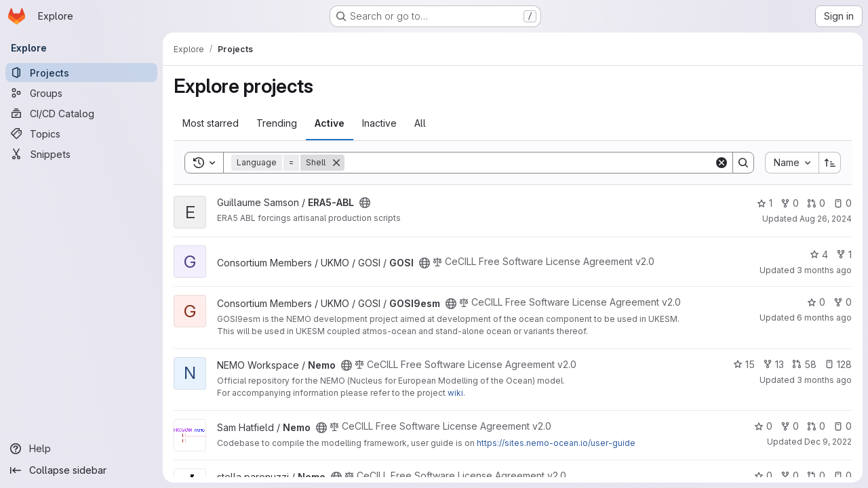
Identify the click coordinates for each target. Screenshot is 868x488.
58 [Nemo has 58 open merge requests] (804, 364)
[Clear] (722, 163)
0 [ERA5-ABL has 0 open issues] (843, 203)
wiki (455, 393)
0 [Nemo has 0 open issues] (843, 426)
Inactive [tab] (379, 123)
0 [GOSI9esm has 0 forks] (843, 302)
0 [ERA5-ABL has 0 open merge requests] (816, 203)
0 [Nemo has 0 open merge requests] (816, 426)
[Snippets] (81, 154)
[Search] (529, 163)
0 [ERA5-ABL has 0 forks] (790, 203)
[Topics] (81, 134)
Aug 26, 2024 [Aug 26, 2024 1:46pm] (826, 219)
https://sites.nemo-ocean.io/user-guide (556, 443)
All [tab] (420, 123)
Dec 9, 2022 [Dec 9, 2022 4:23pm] (828, 442)
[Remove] (336, 163)
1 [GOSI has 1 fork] (844, 255)
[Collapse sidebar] (81, 470)
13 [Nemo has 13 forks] (773, 364)
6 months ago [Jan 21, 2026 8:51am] (824, 318)
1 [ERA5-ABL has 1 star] (765, 203)
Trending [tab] (277, 123)
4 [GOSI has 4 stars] (819, 255)
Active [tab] (330, 123)
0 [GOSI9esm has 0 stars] (816, 302)
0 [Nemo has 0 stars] (763, 426)
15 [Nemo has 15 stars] (744, 364)
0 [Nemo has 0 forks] (790, 426)
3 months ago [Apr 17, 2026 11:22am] (824, 270)
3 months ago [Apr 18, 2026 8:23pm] (824, 380)
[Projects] (81, 73)
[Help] (81, 449)
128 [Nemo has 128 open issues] (838, 364)
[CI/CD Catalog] (81, 113)
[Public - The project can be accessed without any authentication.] (365, 203)
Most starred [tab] (211, 123)
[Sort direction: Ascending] (830, 163)
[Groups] (81, 93)
